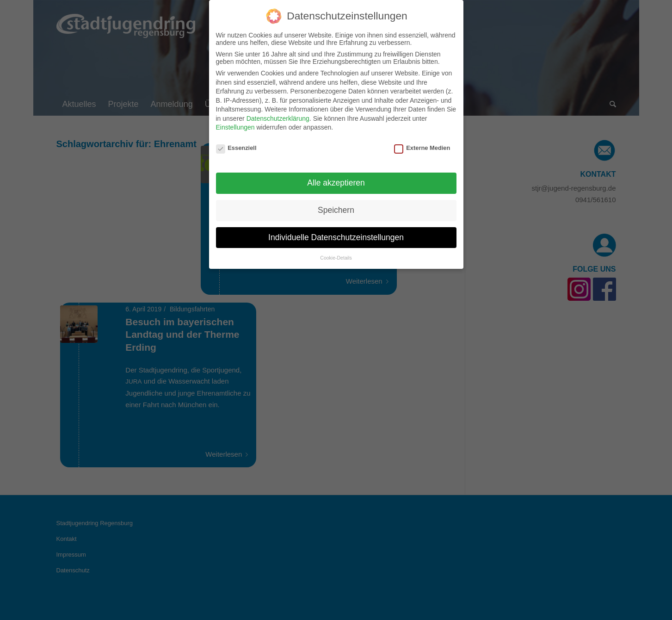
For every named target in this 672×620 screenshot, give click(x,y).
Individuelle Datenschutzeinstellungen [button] (336, 231)
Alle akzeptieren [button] (336, 176)
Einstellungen (235, 121)
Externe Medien (422, 141)
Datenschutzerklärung (278, 112)
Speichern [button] (336, 204)
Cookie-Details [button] (336, 251)
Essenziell (236, 141)
